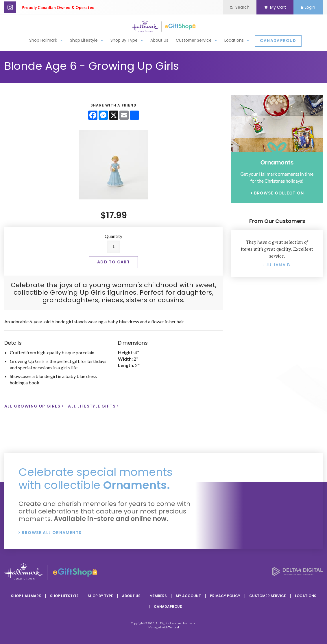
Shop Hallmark (43, 40)
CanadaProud (278, 40)
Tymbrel (174, 627)
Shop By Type (124, 40)
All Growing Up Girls (32, 406)
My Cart (272, 7)
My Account (188, 596)
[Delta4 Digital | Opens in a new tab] (297, 574)
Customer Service (194, 40)
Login (307, 7)
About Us (159, 40)
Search (236, 7)
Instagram (10, 7)
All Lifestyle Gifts (92, 406)
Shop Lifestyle (84, 40)
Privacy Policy (225, 596)
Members (158, 596)
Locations (234, 40)
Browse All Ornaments (52, 533)
